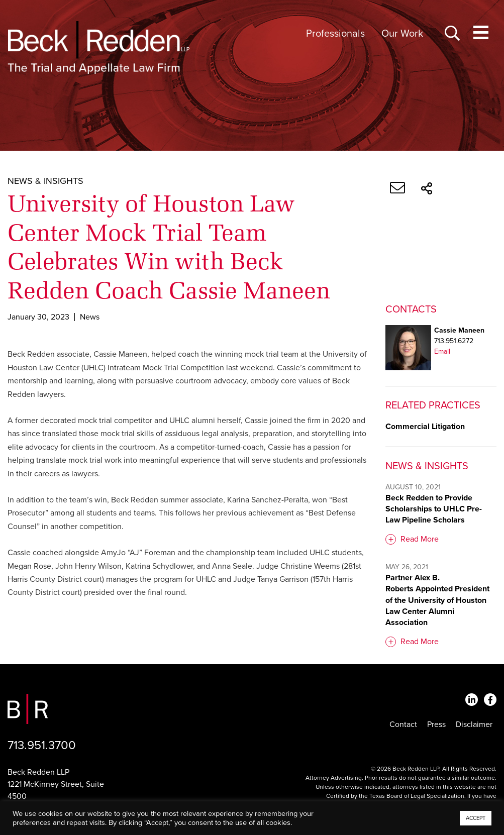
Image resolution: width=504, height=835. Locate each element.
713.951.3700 (42, 745)
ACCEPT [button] (476, 818)
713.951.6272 (454, 341)
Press (436, 724)
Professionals (335, 34)
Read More (420, 539)
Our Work (402, 34)
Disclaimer (474, 724)
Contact (403, 724)
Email (442, 351)
